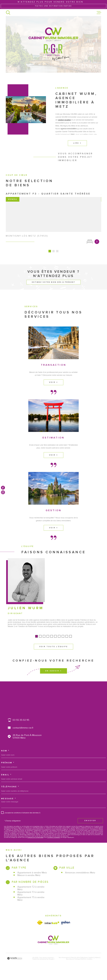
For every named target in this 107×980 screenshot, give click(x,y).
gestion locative (64, 125)
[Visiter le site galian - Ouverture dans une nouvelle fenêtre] (66, 930)
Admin (97, 965)
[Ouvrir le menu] (99, 13)
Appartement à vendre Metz (32, 880)
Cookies (90, 966)
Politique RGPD (80, 966)
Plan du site (75, 965)
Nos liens (69, 966)
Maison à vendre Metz (29, 882)
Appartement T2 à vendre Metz (31, 895)
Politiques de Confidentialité (35, 845)
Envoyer (90, 828)
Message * (9, 806)
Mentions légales (87, 965)
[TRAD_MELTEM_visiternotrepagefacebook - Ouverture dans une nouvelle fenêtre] (3, 488)
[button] (37, 649)
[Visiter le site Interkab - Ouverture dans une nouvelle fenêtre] (52, 930)
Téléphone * (10, 794)
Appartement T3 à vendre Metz (31, 901)
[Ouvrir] (8, 13)
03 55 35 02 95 (21, 727)
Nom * (5, 758)
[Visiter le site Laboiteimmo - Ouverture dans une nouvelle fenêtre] (15, 966)
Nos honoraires (64, 965)
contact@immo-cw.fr (23, 735)
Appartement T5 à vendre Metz (31, 906)
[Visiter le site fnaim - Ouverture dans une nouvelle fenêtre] (40, 930)
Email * (6, 782)
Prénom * (8, 770)
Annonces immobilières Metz (80, 880)
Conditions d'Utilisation (54, 845)
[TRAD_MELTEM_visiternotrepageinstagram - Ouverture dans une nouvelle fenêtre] (3, 492)
